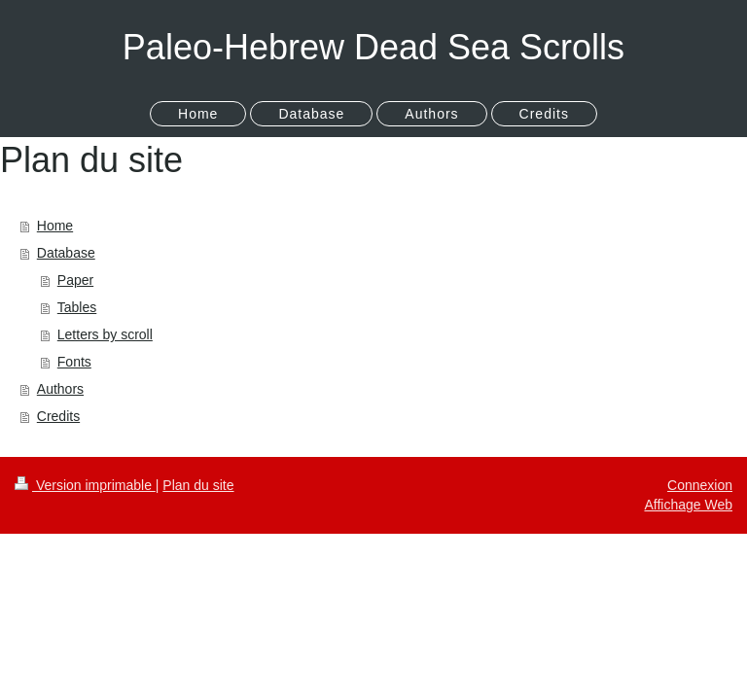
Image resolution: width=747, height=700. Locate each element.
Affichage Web (688, 505)
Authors (60, 389)
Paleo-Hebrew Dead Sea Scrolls (373, 47)
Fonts (74, 362)
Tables (77, 307)
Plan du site (198, 485)
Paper (75, 280)
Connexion (700, 485)
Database (66, 253)
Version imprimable (85, 485)
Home (55, 226)
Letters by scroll (105, 334)
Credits (58, 416)
